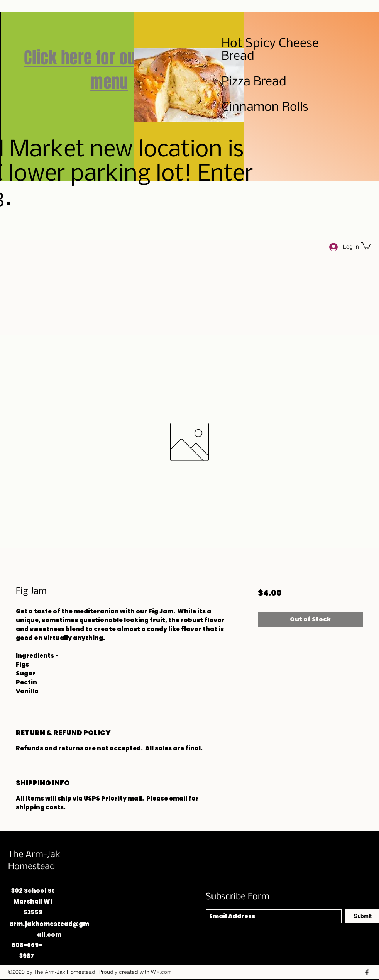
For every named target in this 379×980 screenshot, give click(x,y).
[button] (366, 245)
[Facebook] (367, 972)
